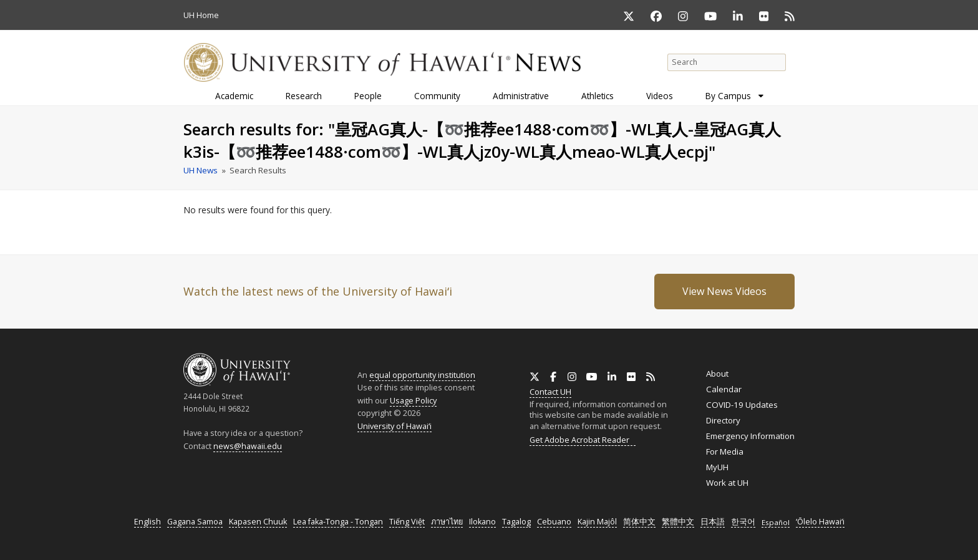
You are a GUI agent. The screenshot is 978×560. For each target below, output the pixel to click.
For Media (725, 451)
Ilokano (482, 522)
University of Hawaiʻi (395, 426)
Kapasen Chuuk (258, 522)
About (717, 374)
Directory (723, 420)
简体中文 (639, 522)
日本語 (713, 522)
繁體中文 (678, 522)
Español (776, 522)
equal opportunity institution (422, 375)
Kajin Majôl (597, 522)
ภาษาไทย (447, 522)
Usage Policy (413, 400)
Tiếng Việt (407, 522)
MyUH (717, 467)
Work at (727, 483)
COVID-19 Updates (742, 405)
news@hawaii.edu (248, 446)
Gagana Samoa (195, 522)
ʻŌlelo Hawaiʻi (820, 522)
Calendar (724, 389)
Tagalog (516, 522)
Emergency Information (750, 436)
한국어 (743, 522)
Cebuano (554, 522)
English (148, 522)
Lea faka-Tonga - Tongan (338, 522)
